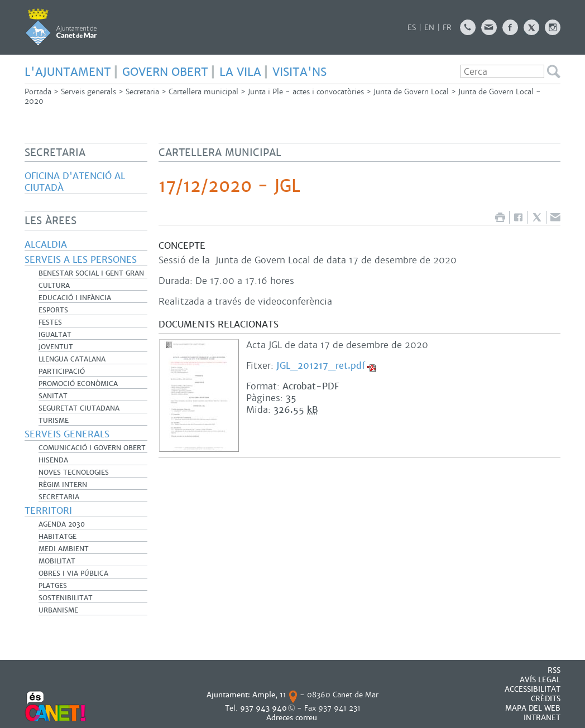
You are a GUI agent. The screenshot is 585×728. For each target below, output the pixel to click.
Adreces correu (293, 718)
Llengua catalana (72, 359)
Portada (38, 92)
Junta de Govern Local (411, 92)
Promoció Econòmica (78, 384)
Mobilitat (57, 561)
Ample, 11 (269, 695)
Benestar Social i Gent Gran (91, 273)
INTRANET (542, 718)
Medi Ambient (64, 549)
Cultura (54, 286)
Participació (62, 372)
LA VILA (240, 72)
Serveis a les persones (81, 260)
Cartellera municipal (203, 92)
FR (447, 28)
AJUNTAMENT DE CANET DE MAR (61, 27)
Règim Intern (63, 485)
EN (429, 28)
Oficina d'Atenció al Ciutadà (75, 182)
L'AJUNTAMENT (68, 72)
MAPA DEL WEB (533, 708)
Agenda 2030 (62, 524)
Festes (50, 322)
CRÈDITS (546, 699)
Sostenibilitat (66, 598)
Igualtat (55, 335)
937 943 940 (263, 708)
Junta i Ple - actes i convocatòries (306, 92)
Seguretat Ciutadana (79, 408)
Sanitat (53, 396)
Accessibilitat (533, 689)
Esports (53, 310)
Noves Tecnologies (74, 473)
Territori (48, 511)
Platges (53, 586)
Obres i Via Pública (73, 573)
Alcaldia (46, 245)
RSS (554, 670)
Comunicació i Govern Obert (92, 448)
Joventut (56, 347)
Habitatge (57, 537)
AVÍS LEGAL (540, 680)
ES (412, 28)
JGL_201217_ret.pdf (321, 366)
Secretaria (142, 92)
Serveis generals (88, 92)
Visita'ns (299, 72)
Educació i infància (75, 298)
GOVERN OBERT (165, 72)
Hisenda (53, 460)
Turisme (54, 421)
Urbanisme (58, 610)
